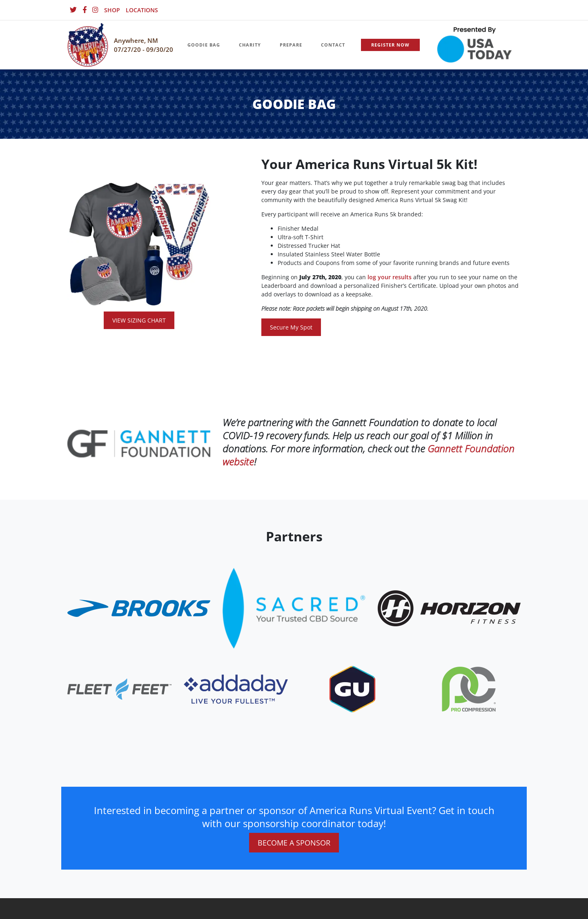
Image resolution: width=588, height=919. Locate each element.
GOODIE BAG (204, 45)
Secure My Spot (291, 327)
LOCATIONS (142, 10)
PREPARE (291, 45)
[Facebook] (85, 10)
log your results (390, 277)
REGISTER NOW (390, 45)
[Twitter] (73, 10)
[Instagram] (95, 10)
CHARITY (250, 45)
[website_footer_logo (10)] (352, 689)
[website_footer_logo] (139, 608)
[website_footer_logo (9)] (469, 689)
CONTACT (333, 45)
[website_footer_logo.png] (294, 608)
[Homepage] (88, 45)
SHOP (112, 10)
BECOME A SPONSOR (294, 843)
